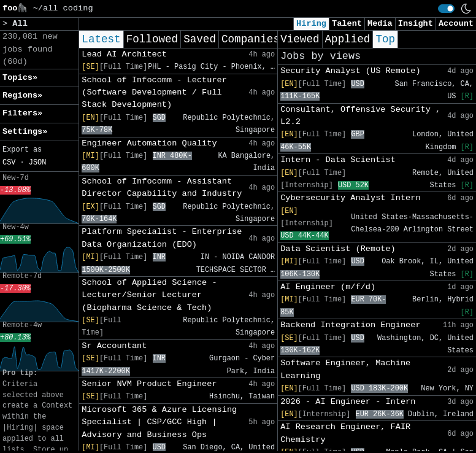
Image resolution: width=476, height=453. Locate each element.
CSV (9, 163)
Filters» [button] (22, 113)
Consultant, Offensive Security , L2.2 (360, 116)
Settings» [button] (25, 132)
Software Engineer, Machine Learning (345, 369)
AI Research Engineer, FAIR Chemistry (345, 433)
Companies (251, 39)
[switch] (446, 9)
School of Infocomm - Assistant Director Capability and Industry (162, 188)
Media (380, 24)
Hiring (311, 24)
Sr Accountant (114, 346)
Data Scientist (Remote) (338, 249)
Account (456, 24)
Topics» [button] (20, 78)
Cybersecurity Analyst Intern (350, 198)
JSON (38, 163)
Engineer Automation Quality (149, 143)
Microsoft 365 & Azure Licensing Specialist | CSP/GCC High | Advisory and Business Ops (159, 422)
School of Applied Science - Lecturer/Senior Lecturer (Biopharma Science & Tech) (149, 295)
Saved (200, 39)
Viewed (300, 39)
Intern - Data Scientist (338, 160)
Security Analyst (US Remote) (350, 71)
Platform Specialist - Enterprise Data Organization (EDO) (162, 238)
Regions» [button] (22, 95)
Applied (348, 39)
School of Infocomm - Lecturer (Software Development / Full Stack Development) (154, 93)
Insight (416, 24)
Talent (347, 24)
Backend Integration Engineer (350, 325)
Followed (152, 39)
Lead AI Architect (124, 54)
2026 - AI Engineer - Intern (348, 402)
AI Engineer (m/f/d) (328, 287)
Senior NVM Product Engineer (149, 384)
